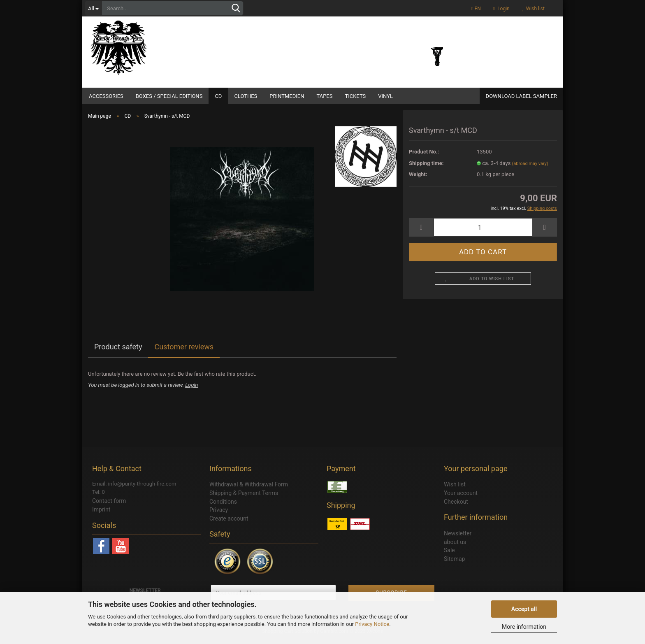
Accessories (106, 96)
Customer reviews (184, 352)
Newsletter (458, 538)
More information (524, 627)
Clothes (246, 96)
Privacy (219, 515)
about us (455, 547)
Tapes (324, 96)
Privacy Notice (372, 624)
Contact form (109, 506)
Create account (229, 523)
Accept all (524, 609)
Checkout (456, 507)
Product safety (118, 352)
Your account (461, 498)
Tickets (355, 96)
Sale (449, 555)
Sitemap (454, 564)
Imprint (101, 514)
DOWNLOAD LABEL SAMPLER (521, 96)
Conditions (223, 507)
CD (218, 96)
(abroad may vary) (530, 169)
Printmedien (287, 96)
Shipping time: (426, 168)
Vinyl (385, 96)
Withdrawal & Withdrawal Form (249, 489)
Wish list (533, 9)
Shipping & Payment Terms (244, 498)
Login (501, 9)
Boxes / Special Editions (169, 96)
